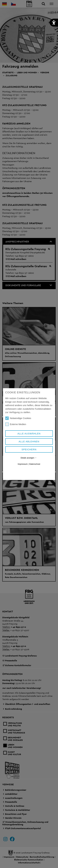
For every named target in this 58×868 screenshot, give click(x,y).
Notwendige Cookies (18, 418)
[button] (54, 23)
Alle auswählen (29, 434)
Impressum (23, 464)
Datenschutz (35, 464)
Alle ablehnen (29, 441)
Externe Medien (16, 424)
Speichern (29, 449)
